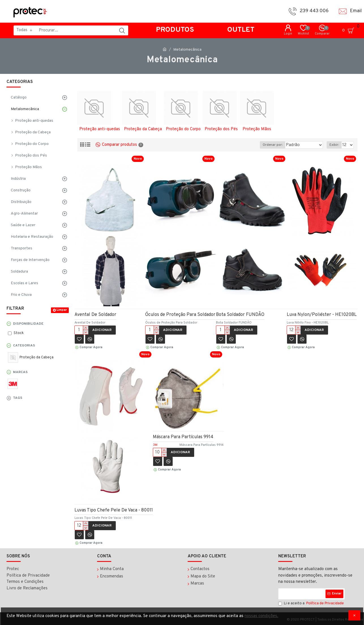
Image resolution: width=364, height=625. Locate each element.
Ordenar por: (271, 145)
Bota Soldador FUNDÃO (240, 315)
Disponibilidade (28, 324)
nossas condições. (261, 616)
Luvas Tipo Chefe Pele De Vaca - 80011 (114, 510)
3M (155, 445)
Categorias (24, 346)
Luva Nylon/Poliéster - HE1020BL (322, 315)
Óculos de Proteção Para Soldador (180, 315)
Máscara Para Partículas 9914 (183, 437)
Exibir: (335, 145)
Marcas (20, 372)
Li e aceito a (311, 604)
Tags (18, 398)
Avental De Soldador (95, 315)
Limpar (62, 310)
